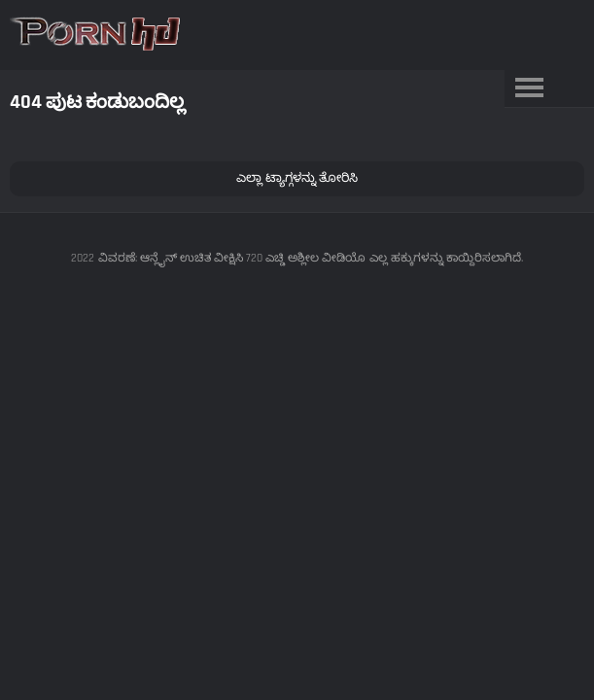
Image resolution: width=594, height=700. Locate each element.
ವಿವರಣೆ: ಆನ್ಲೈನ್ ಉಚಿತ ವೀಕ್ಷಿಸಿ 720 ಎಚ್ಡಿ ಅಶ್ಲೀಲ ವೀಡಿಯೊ (232, 258)
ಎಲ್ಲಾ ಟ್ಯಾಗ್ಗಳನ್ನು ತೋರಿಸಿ (297, 178)
